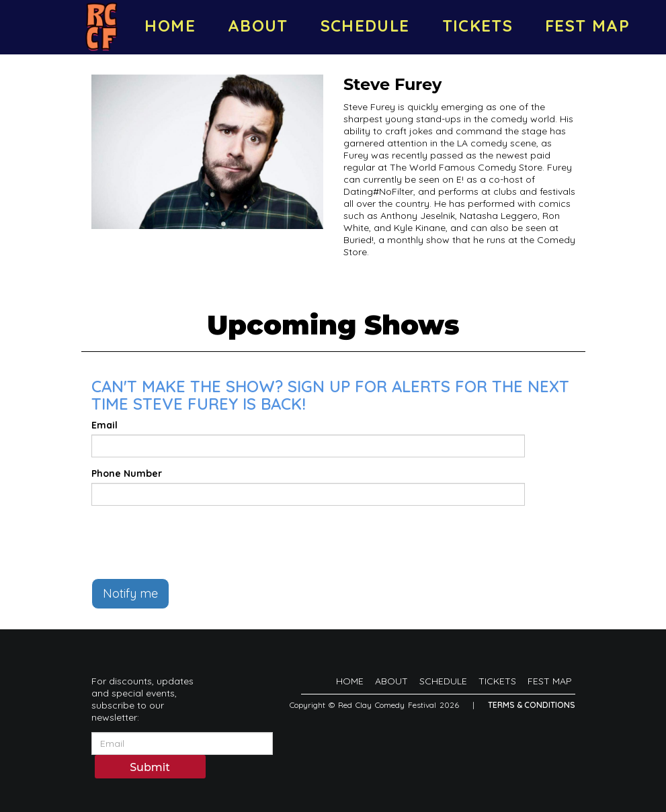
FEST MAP (587, 26)
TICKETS (478, 26)
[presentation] (194, 542)
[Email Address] (182, 743)
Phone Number (127, 473)
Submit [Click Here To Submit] (150, 767)
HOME (170, 26)
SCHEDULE (365, 26)
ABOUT (258, 26)
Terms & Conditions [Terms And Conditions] (532, 705)
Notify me (130, 593)
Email (105, 425)
